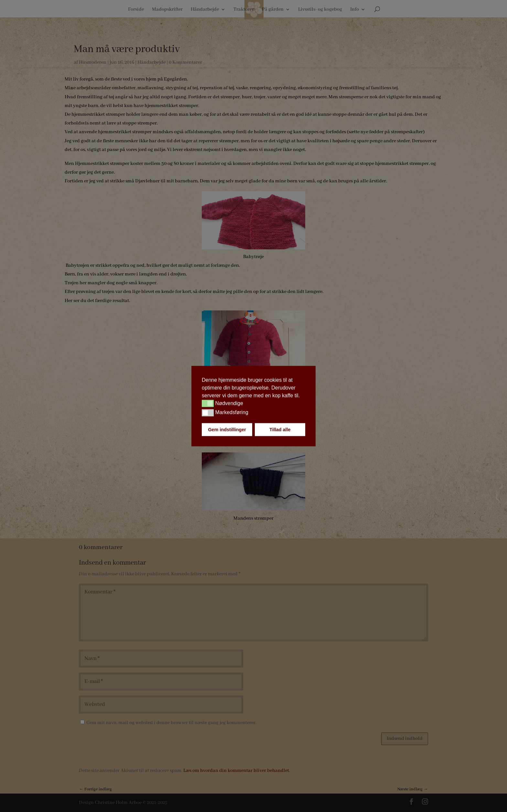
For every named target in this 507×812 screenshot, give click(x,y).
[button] (208, 404)
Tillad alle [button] (280, 429)
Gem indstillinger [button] (227, 429)
